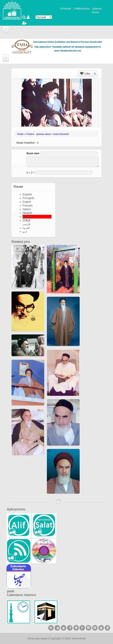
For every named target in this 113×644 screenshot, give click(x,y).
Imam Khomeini (61, 134)
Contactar (66, 9)
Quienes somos (97, 10)
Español (27, 194)
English (27, 202)
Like (88, 74)
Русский (27, 217)
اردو (25, 232)
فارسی (26, 224)
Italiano (27, 209)
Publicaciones (82, 9)
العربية (26, 228)
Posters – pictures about (38, 134)
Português (29, 198)
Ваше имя (33, 153)
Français (28, 206)
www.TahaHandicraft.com (68, 51)
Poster (20, 134)
